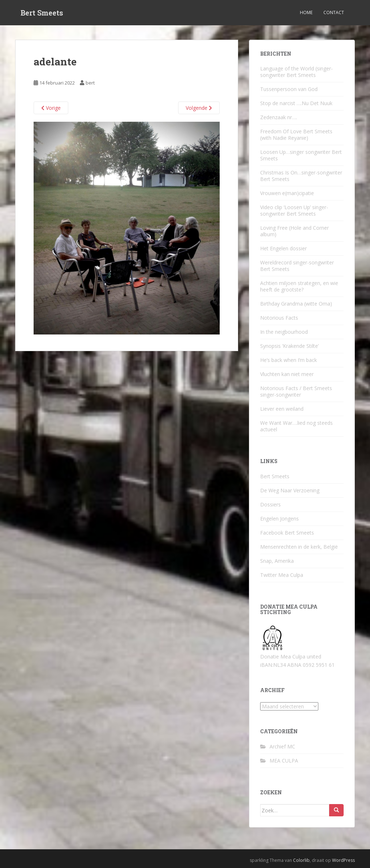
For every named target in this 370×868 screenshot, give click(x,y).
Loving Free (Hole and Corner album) (294, 231)
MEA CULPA (284, 761)
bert (90, 83)
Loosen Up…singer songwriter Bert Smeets (301, 155)
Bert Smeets (42, 13)
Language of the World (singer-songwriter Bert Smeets (296, 72)
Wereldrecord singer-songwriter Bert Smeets (297, 266)
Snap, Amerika (277, 561)
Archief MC (282, 746)
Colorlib (301, 860)
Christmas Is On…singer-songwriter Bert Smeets (301, 176)
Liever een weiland (282, 409)
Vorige (51, 108)
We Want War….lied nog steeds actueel (296, 426)
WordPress (343, 860)
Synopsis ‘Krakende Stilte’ (289, 346)
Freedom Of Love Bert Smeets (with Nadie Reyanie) (296, 135)
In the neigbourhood (284, 332)
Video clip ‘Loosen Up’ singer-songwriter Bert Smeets (294, 210)
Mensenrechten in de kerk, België (299, 547)
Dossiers (270, 504)
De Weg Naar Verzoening (290, 490)
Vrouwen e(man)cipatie (287, 193)
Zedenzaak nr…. (279, 117)
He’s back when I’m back (289, 360)
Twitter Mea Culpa (282, 575)
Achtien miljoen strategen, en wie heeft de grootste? (299, 286)
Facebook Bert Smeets (287, 533)
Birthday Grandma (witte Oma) (296, 304)
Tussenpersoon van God (289, 89)
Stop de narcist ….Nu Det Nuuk (296, 103)
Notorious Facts (279, 318)
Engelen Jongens (279, 519)
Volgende (199, 108)
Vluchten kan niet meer (287, 374)
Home (306, 12)
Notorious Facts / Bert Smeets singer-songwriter (296, 391)
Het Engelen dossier (283, 248)
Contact (334, 12)
